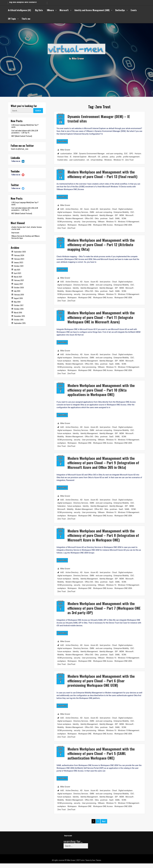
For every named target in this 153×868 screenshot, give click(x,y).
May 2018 (17, 302)
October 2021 (19, 266)
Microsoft (64, 10)
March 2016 (18, 312)
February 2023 (19, 259)
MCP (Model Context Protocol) (22, 136)
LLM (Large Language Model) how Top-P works (25, 126)
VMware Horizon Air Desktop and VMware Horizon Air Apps (25, 237)
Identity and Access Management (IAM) (92, 10)
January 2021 (18, 284)
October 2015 (19, 320)
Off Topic (12, 19)
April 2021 (18, 273)
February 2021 (19, 280)
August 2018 (18, 298)
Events (134, 10)
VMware (50, 10)
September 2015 (20, 323)
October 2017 (19, 305)
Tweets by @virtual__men (19, 149)
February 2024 (19, 255)
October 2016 (19, 309)
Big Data (39, 10)
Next (104, 826)
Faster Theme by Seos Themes (91, 865)
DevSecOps (120, 10)
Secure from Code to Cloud (21, 2)
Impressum (15, 232)
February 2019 (19, 294)
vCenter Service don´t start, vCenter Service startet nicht (27, 228)
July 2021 (17, 270)
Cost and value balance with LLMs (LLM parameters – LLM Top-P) (25, 131)
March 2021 (18, 277)
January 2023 (19, 262)
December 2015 (19, 316)
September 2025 (20, 252)
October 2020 (19, 287)
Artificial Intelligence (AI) (19, 10)
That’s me (26, 19)
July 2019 (17, 291)
